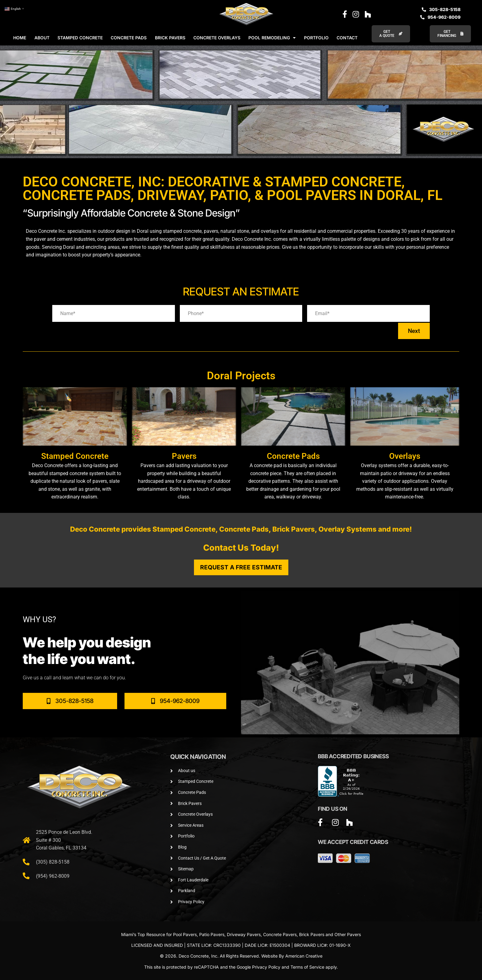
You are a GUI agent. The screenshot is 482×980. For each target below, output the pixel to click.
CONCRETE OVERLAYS (217, 38)
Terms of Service (307, 967)
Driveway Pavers (244, 934)
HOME (20, 38)
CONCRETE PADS (129, 38)
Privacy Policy (266, 967)
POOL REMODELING (272, 38)
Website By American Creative (292, 956)
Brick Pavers (312, 934)
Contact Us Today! (241, 548)
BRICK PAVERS (170, 38)
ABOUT (42, 38)
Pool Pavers (185, 934)
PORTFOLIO (316, 38)
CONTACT (347, 38)
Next (414, 331)
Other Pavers (348, 934)
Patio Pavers (212, 934)
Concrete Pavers (280, 934)
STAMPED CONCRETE (80, 38)
